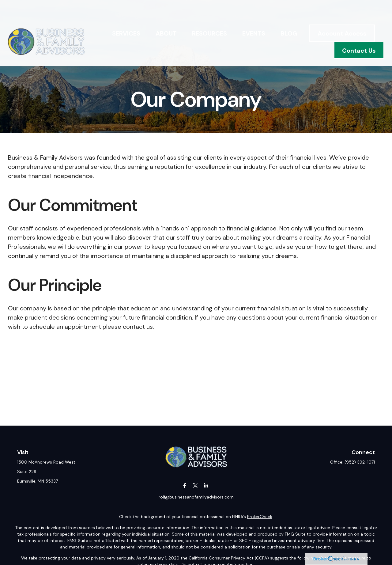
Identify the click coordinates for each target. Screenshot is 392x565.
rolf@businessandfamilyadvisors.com (196, 497)
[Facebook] (185, 486)
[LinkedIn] (206, 486)
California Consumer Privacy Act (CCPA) (229, 558)
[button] (126, 16)
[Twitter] (196, 486)
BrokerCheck (260, 517)
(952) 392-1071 (360, 462)
